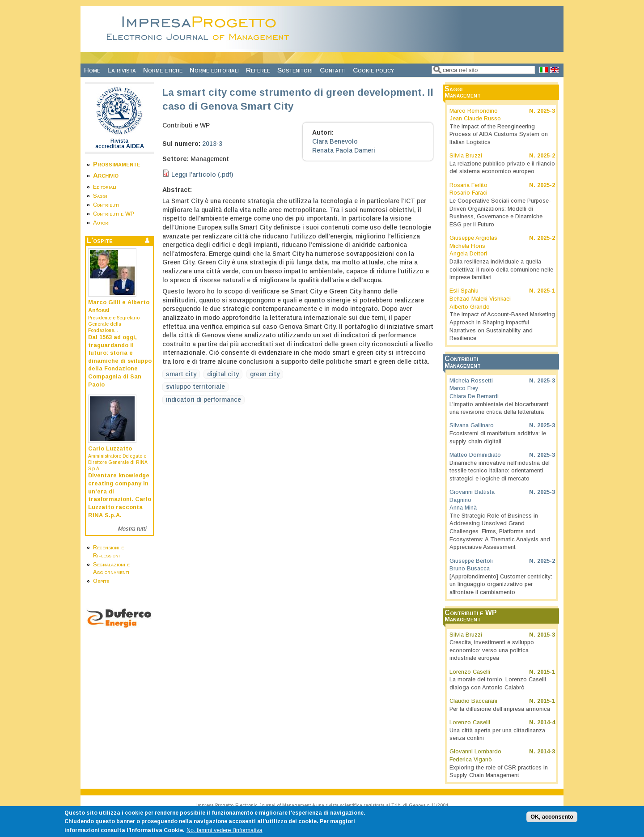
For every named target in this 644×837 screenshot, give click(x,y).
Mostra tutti (132, 529)
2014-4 (546, 722)
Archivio (106, 175)
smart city (181, 374)
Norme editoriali (214, 70)
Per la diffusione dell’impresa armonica (500, 709)
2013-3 (212, 144)
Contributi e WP (114, 214)
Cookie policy (373, 70)
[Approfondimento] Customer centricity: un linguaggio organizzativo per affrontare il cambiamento (501, 584)
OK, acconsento (552, 820)
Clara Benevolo (335, 141)
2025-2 (546, 156)
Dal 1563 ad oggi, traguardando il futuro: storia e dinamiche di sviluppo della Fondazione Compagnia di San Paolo (120, 361)
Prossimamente (117, 164)
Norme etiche (163, 70)
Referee (258, 70)
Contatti (333, 70)
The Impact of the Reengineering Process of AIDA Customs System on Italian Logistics (499, 134)
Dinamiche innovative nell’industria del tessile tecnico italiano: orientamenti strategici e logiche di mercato (500, 471)
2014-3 (546, 752)
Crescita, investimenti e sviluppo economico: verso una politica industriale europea (492, 650)
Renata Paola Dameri (344, 150)
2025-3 (546, 111)
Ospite (101, 581)
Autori (101, 223)
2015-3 (546, 635)
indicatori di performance (203, 399)
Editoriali (105, 187)
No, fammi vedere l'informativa (225, 833)
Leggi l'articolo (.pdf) (202, 174)
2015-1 (546, 672)
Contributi (106, 205)
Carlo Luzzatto (110, 449)
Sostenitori (295, 70)
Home (92, 70)
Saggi (100, 196)
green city (265, 374)
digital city (223, 374)
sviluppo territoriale (195, 387)
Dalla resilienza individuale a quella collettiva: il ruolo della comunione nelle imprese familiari (501, 270)
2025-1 (546, 291)
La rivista (122, 70)
